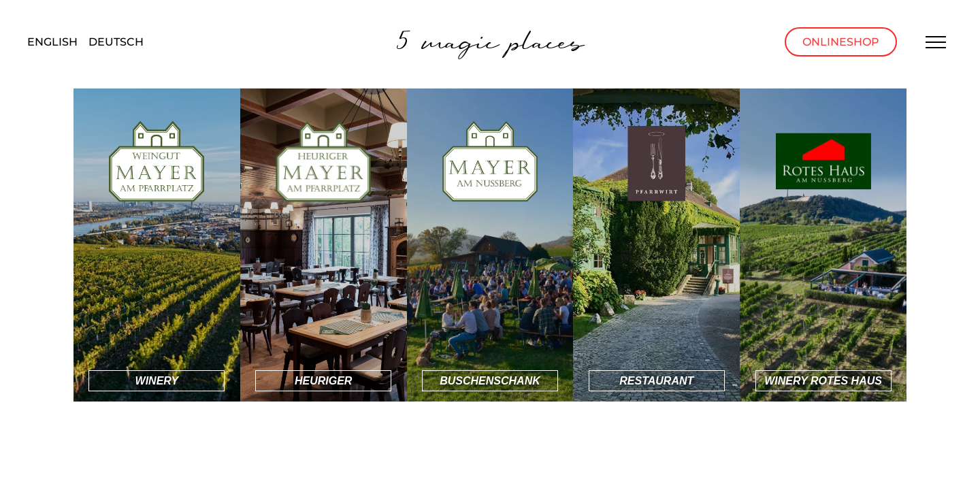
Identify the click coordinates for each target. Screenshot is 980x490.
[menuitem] (52, 43)
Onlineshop (841, 42)
